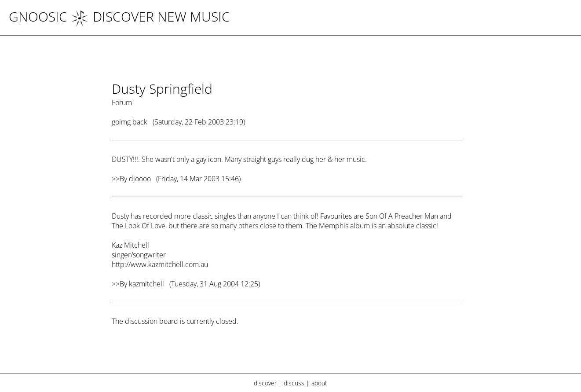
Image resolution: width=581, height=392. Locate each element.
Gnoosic (38, 16)
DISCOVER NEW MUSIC (150, 16)
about (319, 383)
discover (265, 383)
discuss (294, 383)
